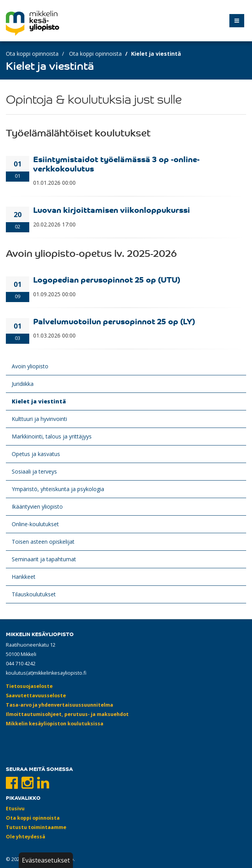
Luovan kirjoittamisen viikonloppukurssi (112, 209)
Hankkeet (24, 577)
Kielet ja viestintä (39, 401)
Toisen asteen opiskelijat (43, 542)
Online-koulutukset (35, 524)
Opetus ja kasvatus (36, 454)
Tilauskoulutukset (34, 594)
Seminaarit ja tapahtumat (44, 559)
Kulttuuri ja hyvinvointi (39, 419)
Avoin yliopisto (30, 366)
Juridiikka (23, 384)
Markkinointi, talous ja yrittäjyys (52, 436)
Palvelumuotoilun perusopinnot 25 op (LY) (114, 321)
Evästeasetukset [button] (46, 860)
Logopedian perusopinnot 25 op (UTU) (107, 279)
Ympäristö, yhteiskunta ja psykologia (58, 489)
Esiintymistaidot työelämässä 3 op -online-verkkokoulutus (116, 164)
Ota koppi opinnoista (32, 54)
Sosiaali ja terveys (34, 471)
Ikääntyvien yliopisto (37, 506)
